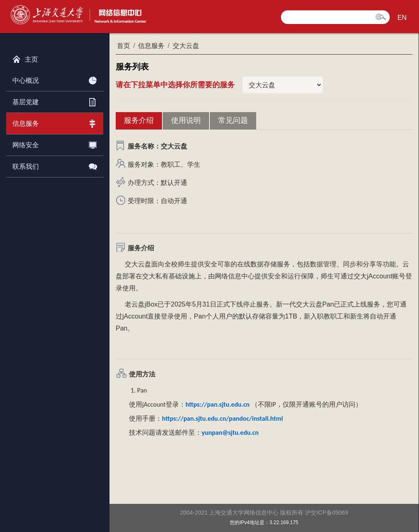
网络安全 (55, 144)
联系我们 (55, 165)
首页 (124, 46)
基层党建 (55, 101)
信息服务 (55, 122)
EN (402, 18)
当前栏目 (283, 85)
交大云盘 (186, 46)
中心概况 (55, 79)
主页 (25, 58)
